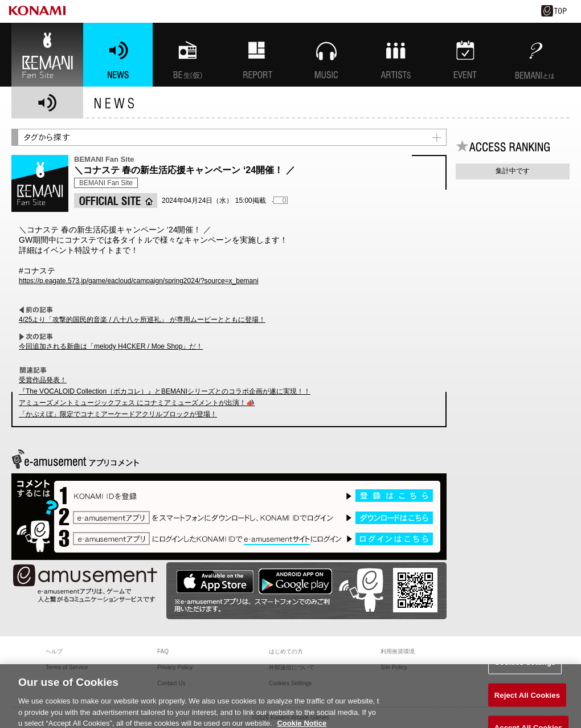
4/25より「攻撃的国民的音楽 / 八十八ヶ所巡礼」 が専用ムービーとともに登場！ (142, 320)
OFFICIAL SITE (116, 201)
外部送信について (292, 667)
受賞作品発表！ (43, 380)
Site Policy (394, 667)
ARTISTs (396, 55)
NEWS (118, 55)
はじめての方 (286, 651)
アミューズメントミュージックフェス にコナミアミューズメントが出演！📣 (137, 403)
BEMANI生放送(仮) (187, 55)
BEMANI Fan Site (47, 55)
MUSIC (326, 55)
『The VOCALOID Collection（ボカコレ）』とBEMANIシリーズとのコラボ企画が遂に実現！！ (165, 391)
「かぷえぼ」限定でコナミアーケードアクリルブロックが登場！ (118, 414)
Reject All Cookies (527, 699)
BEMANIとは (535, 55)
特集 (257, 55)
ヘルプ (54, 651)
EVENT (465, 55)
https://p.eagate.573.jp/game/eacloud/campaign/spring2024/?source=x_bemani (139, 281)
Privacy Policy (175, 667)
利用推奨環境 (398, 651)
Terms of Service (67, 667)
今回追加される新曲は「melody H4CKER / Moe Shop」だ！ (111, 346)
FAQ (163, 651)
